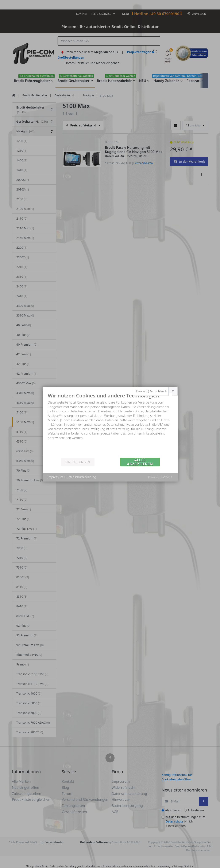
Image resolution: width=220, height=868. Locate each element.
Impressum (55, 477)
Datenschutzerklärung (81, 477)
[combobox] (155, 391)
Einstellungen (78, 462)
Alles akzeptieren (140, 462)
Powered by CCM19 (160, 477)
